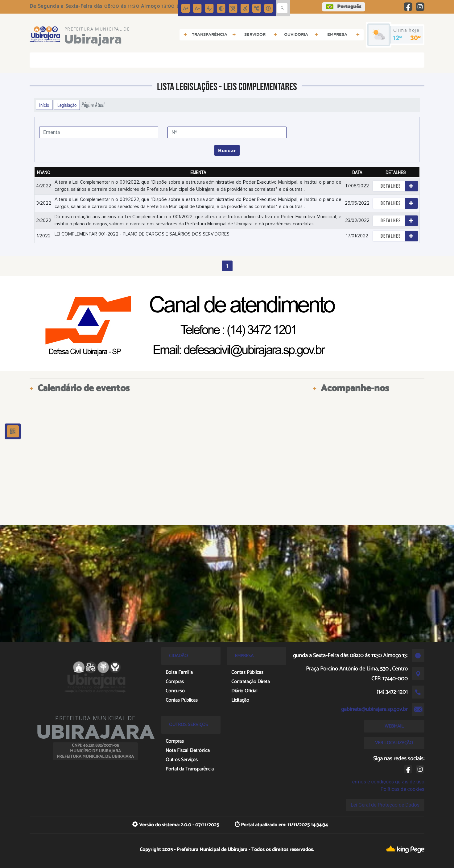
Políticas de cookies (402, 789)
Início (44, 105)
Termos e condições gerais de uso (387, 782)
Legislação (67, 105)
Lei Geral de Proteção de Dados (385, 805)
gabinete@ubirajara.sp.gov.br (374, 709)
